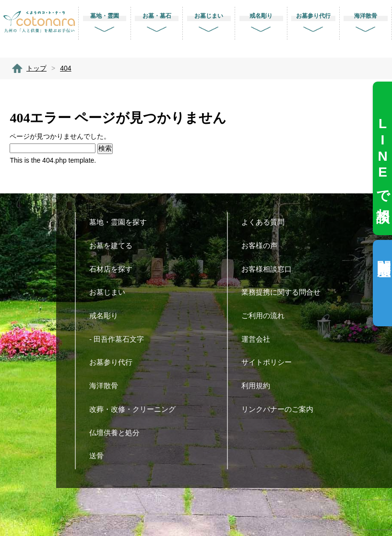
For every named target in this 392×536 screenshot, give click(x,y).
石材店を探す (114, 269)
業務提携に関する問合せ (285, 292)
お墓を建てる (114, 245)
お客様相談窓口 (270, 269)
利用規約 (259, 386)
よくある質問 (267, 222)
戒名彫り (107, 316)
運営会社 (259, 339)
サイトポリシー (270, 362)
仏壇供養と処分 (118, 433)
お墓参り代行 (114, 362)
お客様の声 (263, 245)
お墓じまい (111, 292)
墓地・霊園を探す (122, 222)
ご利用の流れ (267, 316)
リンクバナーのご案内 (281, 409)
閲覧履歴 (384, 253)
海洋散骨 (107, 386)
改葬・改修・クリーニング (136, 409)
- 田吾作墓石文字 (120, 339)
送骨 (100, 456)
